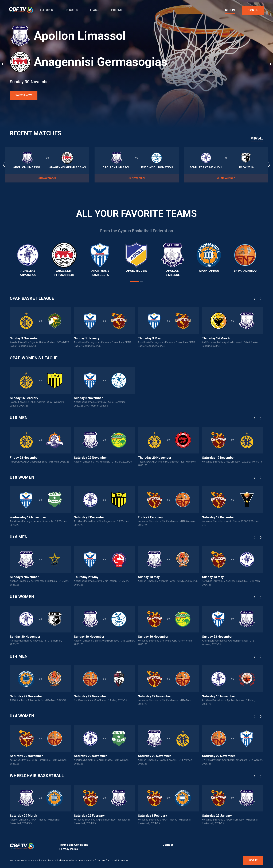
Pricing (117, 10)
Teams (94, 10)
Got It (253, 860)
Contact (168, 845)
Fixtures (46, 10)
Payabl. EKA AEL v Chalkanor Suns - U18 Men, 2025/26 (40, 462)
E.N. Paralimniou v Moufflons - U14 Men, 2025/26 (100, 700)
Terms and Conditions (74, 845)
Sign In (230, 10)
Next (262, 299)
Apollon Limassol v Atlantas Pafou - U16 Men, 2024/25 (168, 581)
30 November (47, 178)
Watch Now (24, 95)
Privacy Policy (69, 849)
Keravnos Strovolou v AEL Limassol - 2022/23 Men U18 (232, 462)
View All (257, 139)
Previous (255, 299)
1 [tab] (134, 282)
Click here (100, 861)
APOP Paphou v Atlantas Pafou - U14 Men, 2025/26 (38, 700)
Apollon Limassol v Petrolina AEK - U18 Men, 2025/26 (103, 462)
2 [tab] (142, 282)
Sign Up (253, 10)
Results (72, 10)
